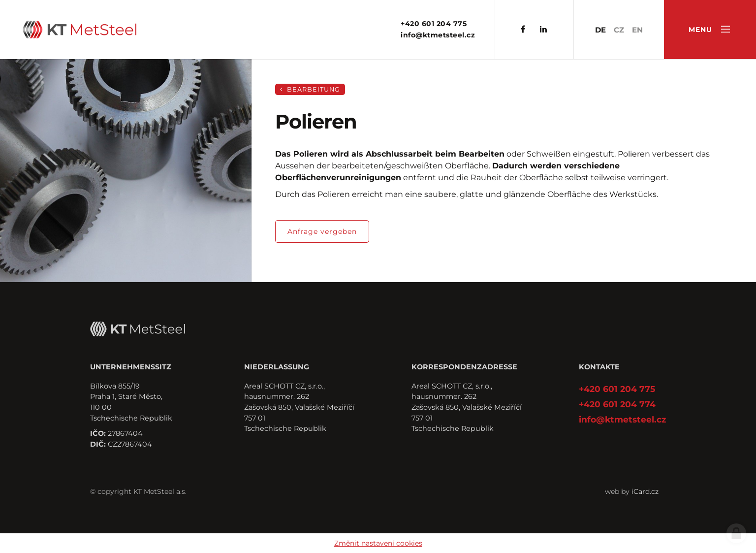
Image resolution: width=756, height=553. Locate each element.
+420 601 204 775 (434, 24)
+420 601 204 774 (617, 404)
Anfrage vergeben (322, 231)
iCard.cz (645, 491)
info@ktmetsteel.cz (438, 35)
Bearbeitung (310, 89)
